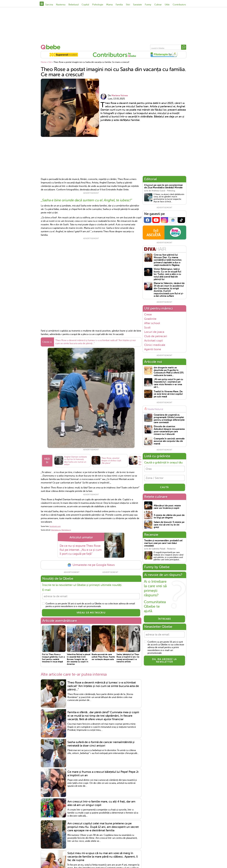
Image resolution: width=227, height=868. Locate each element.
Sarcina (49, 5)
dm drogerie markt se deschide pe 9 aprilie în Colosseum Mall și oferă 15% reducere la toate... (169, 372)
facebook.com (55, 526)
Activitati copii (154, 341)
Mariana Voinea (120, 96)
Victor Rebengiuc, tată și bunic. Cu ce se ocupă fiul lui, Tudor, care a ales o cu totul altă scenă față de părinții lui (167, 274)
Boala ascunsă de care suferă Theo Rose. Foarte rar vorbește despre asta (103, 657)
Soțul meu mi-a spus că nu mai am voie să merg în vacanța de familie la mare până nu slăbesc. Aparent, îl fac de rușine (103, 857)
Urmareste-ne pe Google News (91, 565)
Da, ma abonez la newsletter (164, 661)
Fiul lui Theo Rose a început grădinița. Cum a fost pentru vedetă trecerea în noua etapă (53, 658)
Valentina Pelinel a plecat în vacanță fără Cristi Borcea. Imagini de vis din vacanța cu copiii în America (79, 659)
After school (152, 323)
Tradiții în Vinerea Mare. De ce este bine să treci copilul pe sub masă (168, 394)
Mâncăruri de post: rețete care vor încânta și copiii (167, 507)
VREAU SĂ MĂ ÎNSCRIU (91, 613)
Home (44, 62)
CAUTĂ (164, 487)
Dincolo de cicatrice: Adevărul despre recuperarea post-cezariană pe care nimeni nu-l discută (169, 430)
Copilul (85, 5)
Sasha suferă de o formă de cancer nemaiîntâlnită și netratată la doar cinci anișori (101, 744)
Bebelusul (74, 5)
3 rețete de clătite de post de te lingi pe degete (169, 517)
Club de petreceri (156, 336)
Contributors (179, 5)
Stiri (128, 5)
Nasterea (61, 5)
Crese (148, 314)
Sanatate (137, 5)
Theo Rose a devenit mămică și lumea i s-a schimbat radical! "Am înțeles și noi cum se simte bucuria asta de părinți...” (95, 342)
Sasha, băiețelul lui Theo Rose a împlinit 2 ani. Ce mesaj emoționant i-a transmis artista (128, 658)
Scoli (147, 327)
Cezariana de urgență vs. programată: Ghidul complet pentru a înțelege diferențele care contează (169, 419)
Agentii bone (153, 349)
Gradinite (150, 319)
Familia (119, 5)
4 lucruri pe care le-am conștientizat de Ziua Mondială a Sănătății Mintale (163, 186)
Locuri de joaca (154, 332)
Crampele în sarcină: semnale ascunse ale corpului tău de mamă (169, 441)
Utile (167, 5)
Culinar (158, 5)
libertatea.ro (56, 530)
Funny (148, 5)
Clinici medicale (155, 345)
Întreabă (165, 619)
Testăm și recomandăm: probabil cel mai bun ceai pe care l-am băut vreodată (163, 543)
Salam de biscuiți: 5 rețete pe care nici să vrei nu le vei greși (169, 525)
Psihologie (98, 5)
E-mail (46, 590)
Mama (109, 5)
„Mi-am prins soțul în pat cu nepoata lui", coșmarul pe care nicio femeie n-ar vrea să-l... (168, 383)
